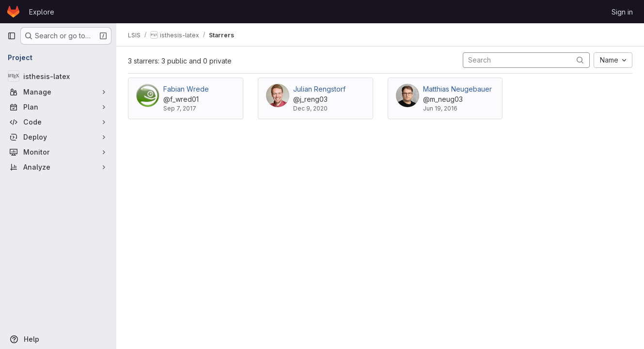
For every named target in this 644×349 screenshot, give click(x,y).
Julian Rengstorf (319, 89)
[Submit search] (580, 60)
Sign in (622, 12)
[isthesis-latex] (58, 76)
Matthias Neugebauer (457, 89)
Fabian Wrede (186, 89)
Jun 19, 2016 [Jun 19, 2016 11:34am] (440, 108)
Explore (42, 12)
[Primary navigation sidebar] (12, 36)
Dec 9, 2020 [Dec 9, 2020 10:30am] (310, 108)
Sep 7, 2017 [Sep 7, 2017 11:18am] (180, 108)
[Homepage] (13, 12)
